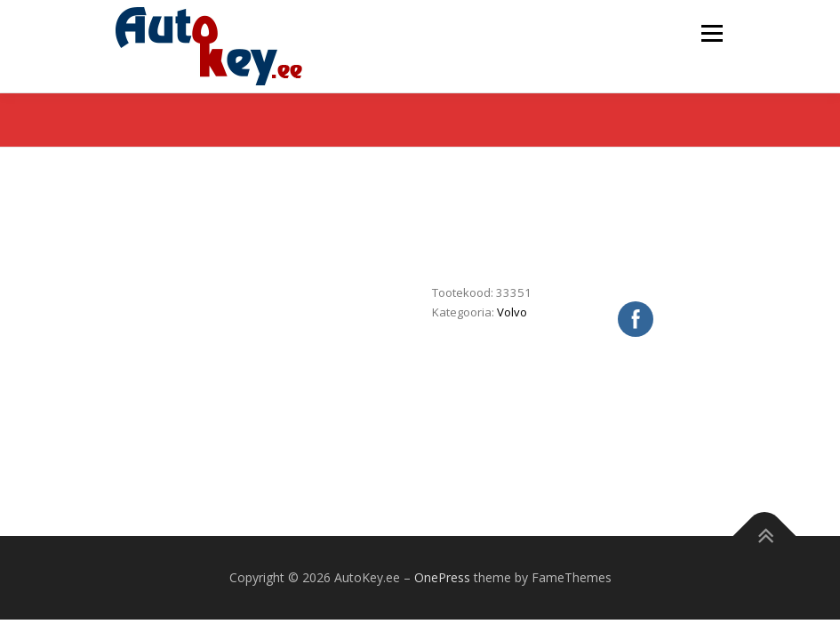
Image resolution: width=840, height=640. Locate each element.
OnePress (442, 577)
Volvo (512, 312)
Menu (712, 33)
